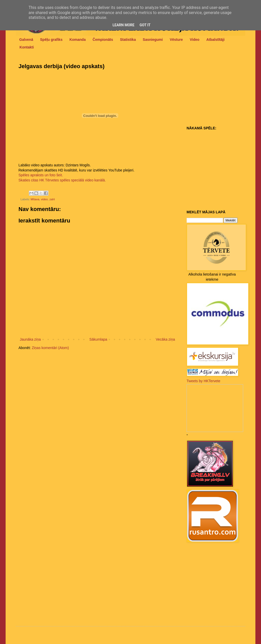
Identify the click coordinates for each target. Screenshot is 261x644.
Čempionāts (103, 40)
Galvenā (26, 40)
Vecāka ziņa (165, 339)
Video (194, 40)
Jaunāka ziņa (30, 339)
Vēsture (176, 40)
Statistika (128, 40)
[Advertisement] (218, 92)
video (44, 199)
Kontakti (27, 47)
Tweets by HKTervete (203, 381)
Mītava (35, 199)
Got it (145, 25)
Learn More (123, 25)
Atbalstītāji (216, 40)
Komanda (77, 40)
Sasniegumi (153, 40)
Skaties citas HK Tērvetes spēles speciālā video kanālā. (62, 180)
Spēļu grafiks (51, 40)
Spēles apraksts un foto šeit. (41, 175)
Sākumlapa (98, 339)
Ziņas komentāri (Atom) (50, 348)
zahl (52, 199)
